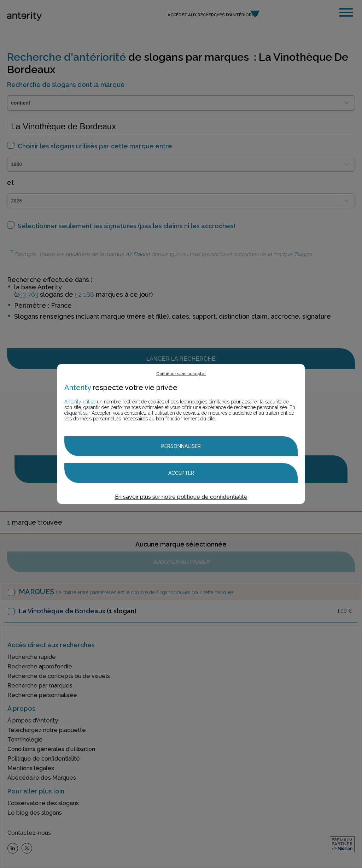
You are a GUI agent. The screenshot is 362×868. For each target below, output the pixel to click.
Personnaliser (181, 446)
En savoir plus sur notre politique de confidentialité (181, 497)
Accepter (181, 473)
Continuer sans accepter (181, 374)
